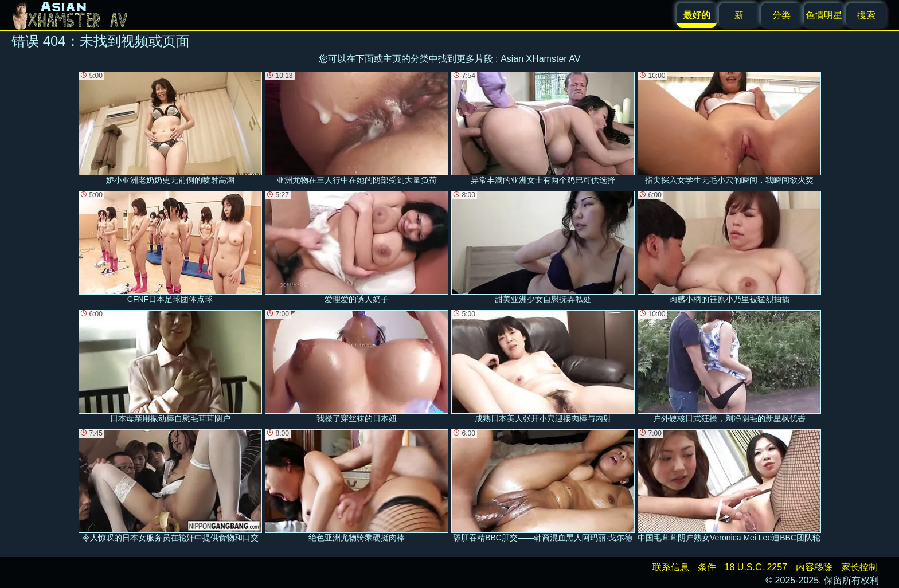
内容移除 (814, 567)
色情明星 (824, 15)
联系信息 (671, 567)
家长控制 (859, 567)
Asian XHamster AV (540, 59)
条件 (707, 567)
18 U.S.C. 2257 (756, 567)
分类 (781, 15)
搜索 (866, 15)
